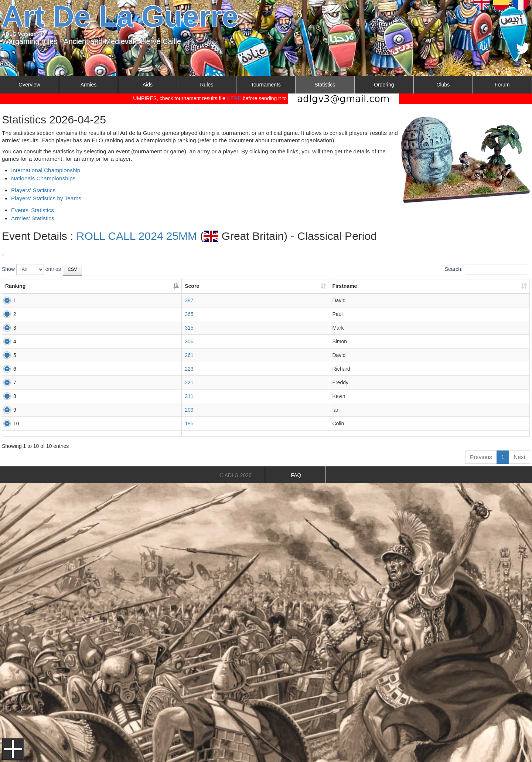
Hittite (355, 423)
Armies (89, 85)
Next (519, 457)
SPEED (251, 410)
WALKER (254, 369)
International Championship (46, 170)
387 (90, 300)
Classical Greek (366, 300)
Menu (13, 749)
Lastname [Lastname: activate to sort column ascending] (255, 286)
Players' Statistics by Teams (46, 198)
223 (90, 369)
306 (90, 341)
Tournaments (266, 85)
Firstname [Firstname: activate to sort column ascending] (165, 286)
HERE (234, 98)
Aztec (355, 355)
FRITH (250, 314)
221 (90, 382)
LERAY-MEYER (261, 341)
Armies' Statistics (33, 218)
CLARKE (253, 328)
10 (8, 423)
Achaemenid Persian (372, 328)
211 (90, 396)
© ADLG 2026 (236, 475)
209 (90, 410)
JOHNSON (255, 396)
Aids (148, 85)
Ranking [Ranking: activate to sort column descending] (15, 286)
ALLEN (251, 355)
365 (90, 314)
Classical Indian (366, 410)
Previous (481, 457)
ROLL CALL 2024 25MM (137, 236)
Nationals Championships (43, 178)
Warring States (365, 341)
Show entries (31, 269)
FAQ (296, 475)
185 (90, 423)
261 (90, 355)
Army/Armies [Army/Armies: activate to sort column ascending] (357, 286)
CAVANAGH (257, 423)
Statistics (325, 85)
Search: (487, 269)
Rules (207, 85)
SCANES (253, 382)
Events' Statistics (33, 210)
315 (90, 328)
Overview (29, 85)
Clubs (443, 85)
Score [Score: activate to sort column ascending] (93, 286)
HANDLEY (255, 300)
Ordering (384, 85)
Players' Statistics (33, 190)
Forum (502, 85)
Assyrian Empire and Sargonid (383, 314)
